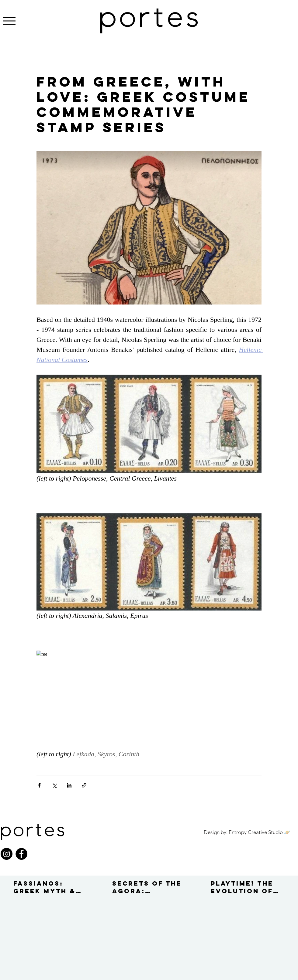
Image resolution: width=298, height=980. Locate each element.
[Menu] (9, 21)
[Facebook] (21, 854)
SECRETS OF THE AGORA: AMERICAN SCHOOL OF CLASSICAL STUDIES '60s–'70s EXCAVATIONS (147, 887)
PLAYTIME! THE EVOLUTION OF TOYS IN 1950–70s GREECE (242, 887)
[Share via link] (84, 785)
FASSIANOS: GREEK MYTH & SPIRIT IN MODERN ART (45, 887)
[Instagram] (7, 854)
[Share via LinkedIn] (69, 785)
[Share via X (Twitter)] (54, 785)
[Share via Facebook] (39, 785)
